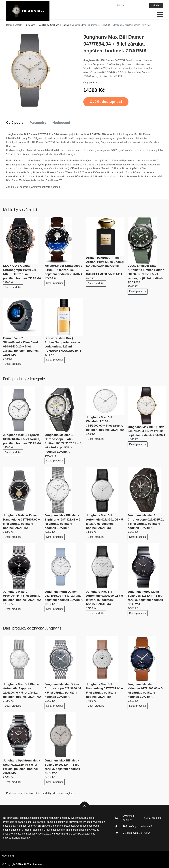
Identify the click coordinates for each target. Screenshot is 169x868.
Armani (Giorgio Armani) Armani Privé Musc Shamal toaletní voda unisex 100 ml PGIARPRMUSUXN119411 (105, 266)
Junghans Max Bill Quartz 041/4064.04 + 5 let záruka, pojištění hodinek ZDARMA (22, 439)
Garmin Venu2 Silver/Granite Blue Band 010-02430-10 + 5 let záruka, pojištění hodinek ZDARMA (21, 346)
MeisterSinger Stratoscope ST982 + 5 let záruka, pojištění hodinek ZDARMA (64, 270)
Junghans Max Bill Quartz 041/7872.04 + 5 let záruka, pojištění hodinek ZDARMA (147, 431)
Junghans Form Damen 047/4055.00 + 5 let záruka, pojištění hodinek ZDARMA (64, 596)
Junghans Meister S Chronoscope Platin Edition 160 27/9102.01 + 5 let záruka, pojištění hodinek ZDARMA (63, 443)
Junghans (53, 628)
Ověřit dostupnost (106, 102)
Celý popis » (90, 83)
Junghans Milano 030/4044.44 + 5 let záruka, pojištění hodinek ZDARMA (22, 596)
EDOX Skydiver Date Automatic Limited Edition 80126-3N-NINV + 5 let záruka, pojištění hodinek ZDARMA (146, 274)
